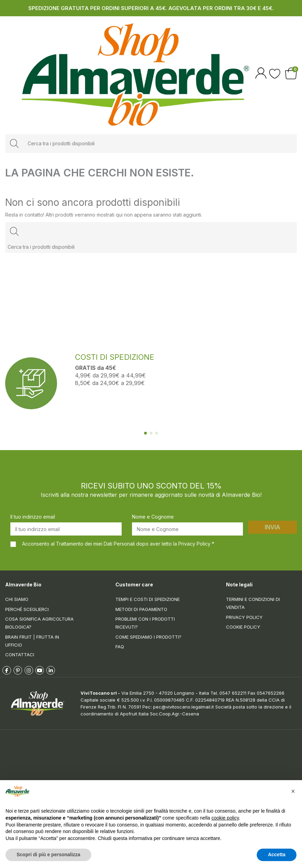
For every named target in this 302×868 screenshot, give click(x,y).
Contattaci (20, 655)
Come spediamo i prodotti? (148, 637)
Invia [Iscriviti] (272, 527)
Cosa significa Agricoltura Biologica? (39, 623)
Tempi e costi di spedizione (148, 599)
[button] (293, 791)
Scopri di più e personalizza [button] (48, 855)
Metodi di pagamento (141, 609)
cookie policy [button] (225, 818)
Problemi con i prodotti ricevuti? (145, 623)
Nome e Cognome (153, 517)
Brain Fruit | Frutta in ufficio (32, 641)
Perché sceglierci (27, 609)
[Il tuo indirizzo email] (66, 529)
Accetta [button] (277, 855)
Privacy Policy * (196, 544)
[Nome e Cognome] (188, 529)
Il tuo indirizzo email (33, 517)
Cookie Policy (243, 627)
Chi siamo (17, 599)
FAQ (120, 647)
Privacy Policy (244, 617)
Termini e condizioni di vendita (253, 603)
